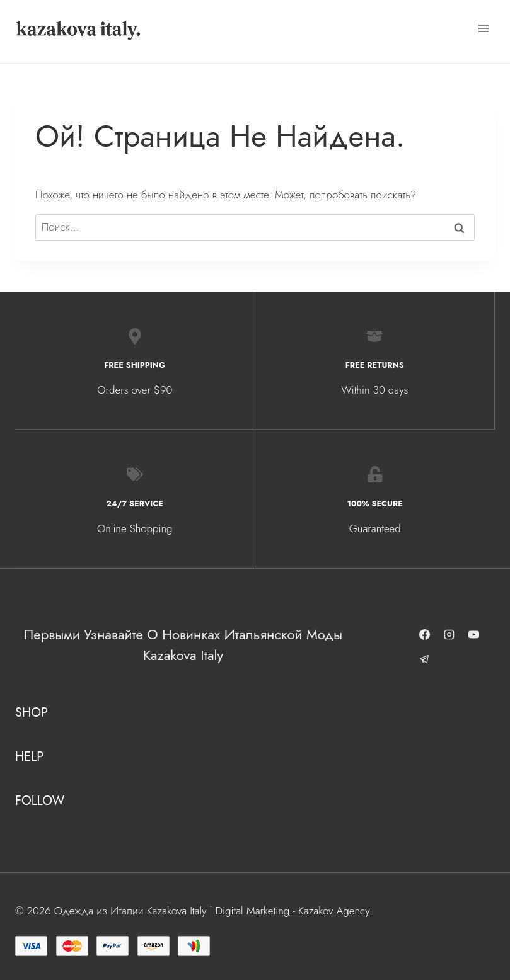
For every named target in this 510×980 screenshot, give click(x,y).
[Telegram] (426, 659)
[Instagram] (450, 635)
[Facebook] (426, 635)
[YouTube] (475, 635)
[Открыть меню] (483, 28)
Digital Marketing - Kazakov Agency (293, 911)
